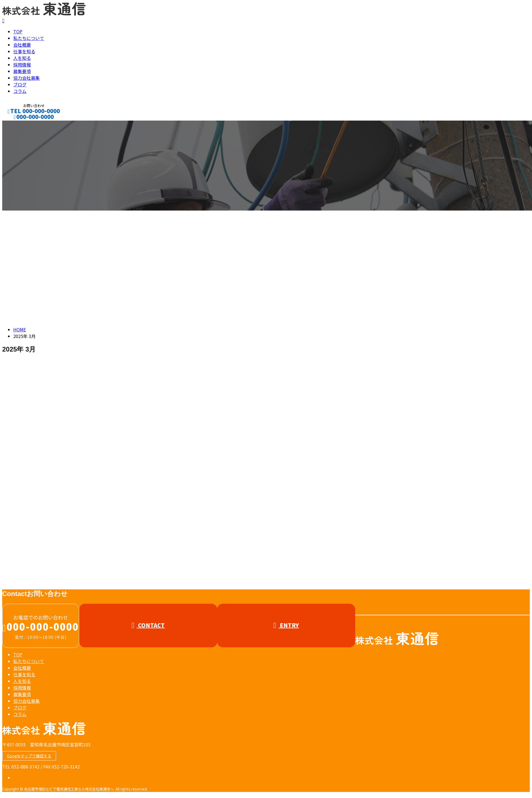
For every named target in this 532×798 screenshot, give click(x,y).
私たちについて (29, 40)
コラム (20, 93)
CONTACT (22, 126)
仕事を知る (24, 53)
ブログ (20, 86)
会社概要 (22, 46)
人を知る (22, 60)
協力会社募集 (26, 79)
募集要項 (22, 73)
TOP (18, 33)
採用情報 (22, 66)
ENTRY (286, 627)
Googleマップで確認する (29, 757)
